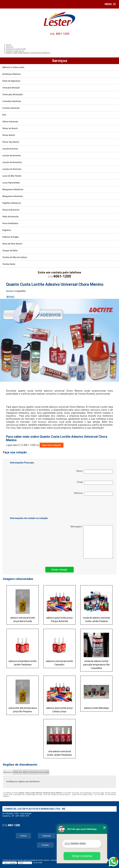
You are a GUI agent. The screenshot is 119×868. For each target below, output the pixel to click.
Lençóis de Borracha (12, 156)
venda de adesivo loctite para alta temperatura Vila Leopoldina (96, 665)
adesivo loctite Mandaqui (96, 708)
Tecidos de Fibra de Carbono (15, 257)
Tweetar (10, 297)
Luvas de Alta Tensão (12, 176)
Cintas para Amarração (13, 95)
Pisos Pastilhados (11, 223)
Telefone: (93, 494)
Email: (95, 483)
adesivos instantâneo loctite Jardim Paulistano (23, 663)
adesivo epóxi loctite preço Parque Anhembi (59, 619)
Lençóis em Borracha (12, 169)
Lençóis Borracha (10, 149)
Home (23, 836)
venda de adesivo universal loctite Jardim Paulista (96, 619)
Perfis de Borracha (11, 217)
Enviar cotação (59, 570)
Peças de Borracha (11, 210)
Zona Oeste (44, 772)
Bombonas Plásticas (12, 74)
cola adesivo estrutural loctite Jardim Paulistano (59, 753)
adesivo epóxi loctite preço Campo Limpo (59, 710)
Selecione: (8, 772)
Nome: (95, 472)
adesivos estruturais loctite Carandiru (59, 663)
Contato (45, 845)
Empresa (47, 836)
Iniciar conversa (82, 856)
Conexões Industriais (12, 101)
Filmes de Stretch (10, 128)
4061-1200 (62, 34)
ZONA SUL (18, 772)
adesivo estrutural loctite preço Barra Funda (23, 619)
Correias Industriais (11, 108)
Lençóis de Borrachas (12, 162)
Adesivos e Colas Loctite (14, 67)
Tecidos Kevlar (9, 264)
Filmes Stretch (9, 135)
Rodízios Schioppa (11, 237)
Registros (7, 230)
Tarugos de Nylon (10, 251)
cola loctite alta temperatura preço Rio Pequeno (23, 710)
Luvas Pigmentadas (11, 183)
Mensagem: (92, 542)
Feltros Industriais (11, 122)
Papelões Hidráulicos (12, 203)
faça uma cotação (52, 445)
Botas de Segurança (12, 81)
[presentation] (30, 507)
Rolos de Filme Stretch (13, 244)
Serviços (60, 61)
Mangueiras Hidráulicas (13, 190)
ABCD (25, 772)
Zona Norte (33, 772)
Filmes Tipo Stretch (11, 142)
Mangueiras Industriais (13, 196)
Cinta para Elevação (11, 88)
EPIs (5, 115)
